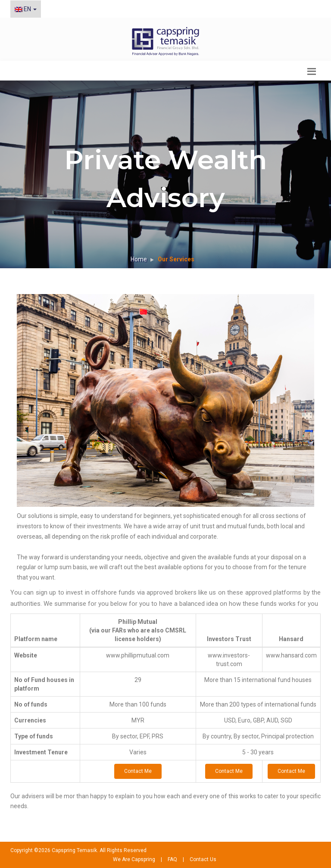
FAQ (172, 859)
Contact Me (138, 771)
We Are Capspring (134, 859)
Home (139, 259)
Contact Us (203, 859)
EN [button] (26, 9)
